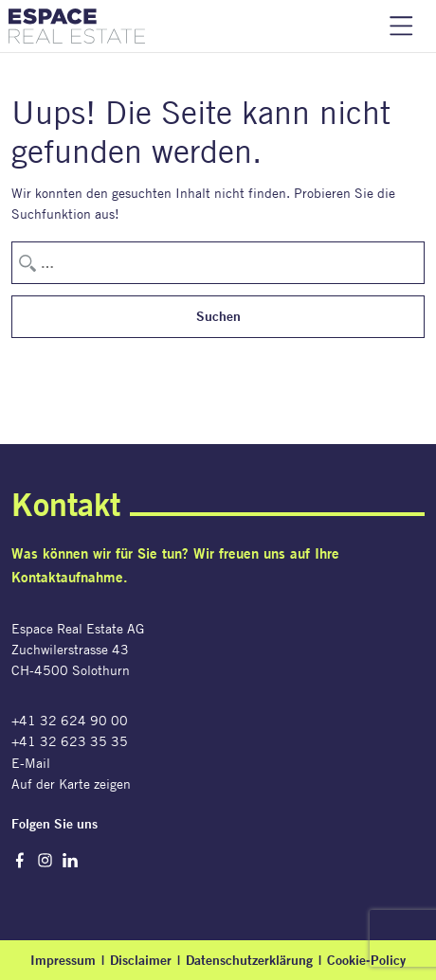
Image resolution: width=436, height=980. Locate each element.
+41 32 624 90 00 (70, 720)
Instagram (45, 860)
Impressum (63, 960)
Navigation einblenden (401, 26)
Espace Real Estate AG (77, 26)
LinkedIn (71, 860)
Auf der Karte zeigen (71, 784)
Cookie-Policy (366, 960)
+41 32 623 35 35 (70, 741)
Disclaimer (141, 960)
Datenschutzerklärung (249, 960)
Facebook (19, 860)
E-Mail (31, 763)
